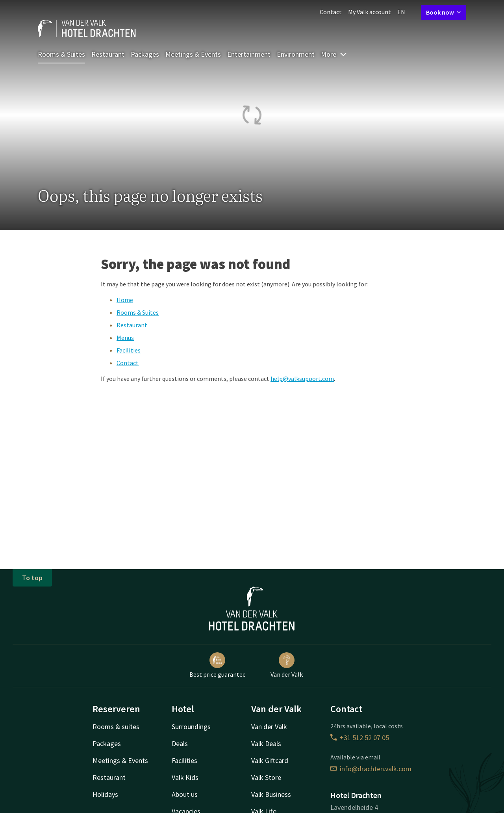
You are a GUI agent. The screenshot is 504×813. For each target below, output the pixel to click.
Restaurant (108, 54)
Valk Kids (185, 777)
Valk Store (266, 777)
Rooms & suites (116, 727)
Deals (180, 743)
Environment (296, 54)
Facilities (129, 350)
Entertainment (249, 54)
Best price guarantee (218, 665)
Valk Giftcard (270, 760)
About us (185, 794)
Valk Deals (266, 743)
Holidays (105, 794)
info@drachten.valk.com (371, 769)
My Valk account (370, 12)
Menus (125, 338)
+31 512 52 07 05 (360, 738)
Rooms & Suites (61, 54)
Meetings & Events (193, 54)
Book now (444, 12)
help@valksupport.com (302, 379)
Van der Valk (287, 665)
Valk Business (271, 794)
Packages (145, 54)
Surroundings (191, 727)
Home (125, 300)
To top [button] (32, 578)
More (334, 54)
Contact (331, 12)
